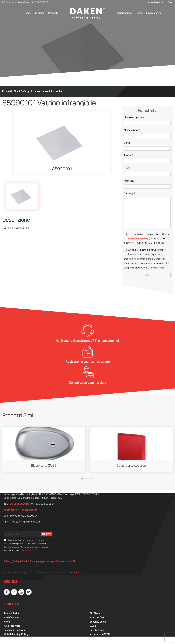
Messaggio (130, 194)
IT (168, 3)
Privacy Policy (157, 268)
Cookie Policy (29, 562)
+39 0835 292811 (41, 3)
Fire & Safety (21, 92)
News (7, 622)
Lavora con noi (154, 13)
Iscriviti (47, 534)
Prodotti (53, 13)
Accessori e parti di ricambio (47, 92)
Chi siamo (39, 13)
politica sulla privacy (138, 239)
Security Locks (98, 622)
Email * (128, 168)
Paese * (128, 156)
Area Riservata (12, 626)
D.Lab (93, 626)
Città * (128, 143)
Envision (76, 573)
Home (27, 13)
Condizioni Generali (14, 630)
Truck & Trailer (12, 614)
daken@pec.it (24, 3)
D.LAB (139, 13)
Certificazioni (125, 13)
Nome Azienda (132, 130)
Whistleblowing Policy (16, 634)
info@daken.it (9, 3)
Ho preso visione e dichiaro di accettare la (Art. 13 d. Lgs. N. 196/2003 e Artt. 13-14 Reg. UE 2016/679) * (147, 239)
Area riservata (155, 3)
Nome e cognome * (135, 118)
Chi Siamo (95, 614)
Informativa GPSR (100, 634)
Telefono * (130, 181)
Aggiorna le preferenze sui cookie (58, 562)
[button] (82, 479)
